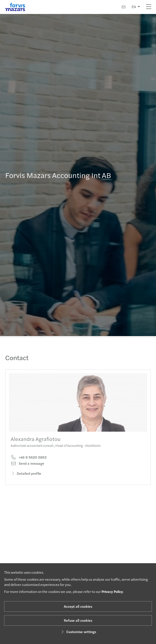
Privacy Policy (112, 591)
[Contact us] (124, 7)
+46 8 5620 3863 (29, 460)
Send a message (27, 466)
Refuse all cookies (78, 620)
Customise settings (78, 632)
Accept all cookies (78, 606)
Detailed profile (26, 476)
